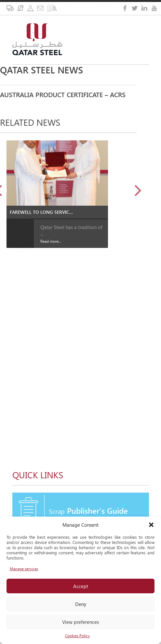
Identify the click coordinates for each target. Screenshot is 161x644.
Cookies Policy (77, 636)
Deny (81, 604)
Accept (81, 586)
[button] (151, 525)
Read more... (51, 241)
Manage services (24, 569)
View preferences (80, 622)
